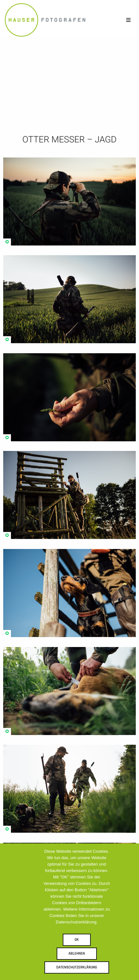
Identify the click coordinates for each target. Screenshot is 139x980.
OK (77, 940)
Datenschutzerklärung (77, 967)
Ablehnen (77, 953)
